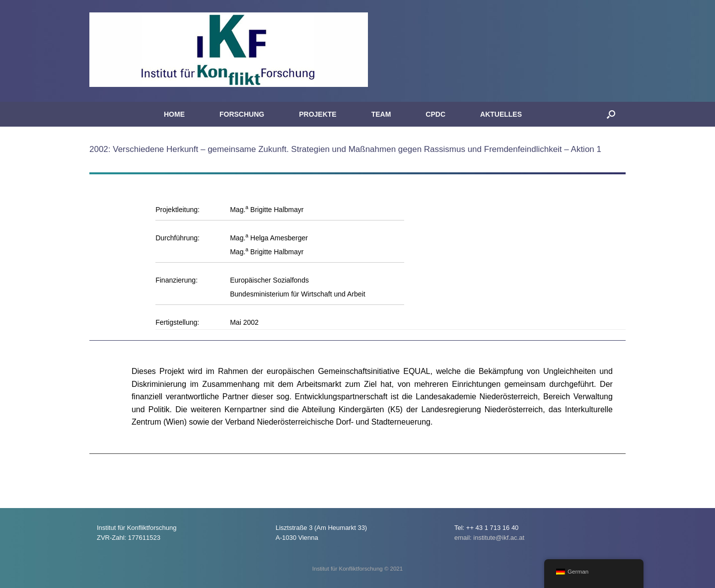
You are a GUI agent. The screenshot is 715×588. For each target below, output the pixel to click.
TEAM (381, 114)
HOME (174, 114)
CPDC (435, 114)
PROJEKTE (318, 114)
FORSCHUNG (242, 114)
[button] (611, 114)
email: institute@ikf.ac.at (489, 538)
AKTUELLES (501, 114)
